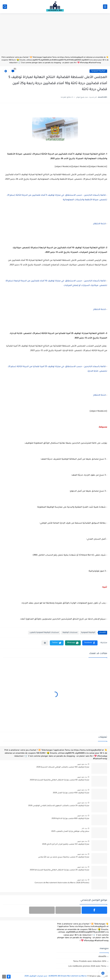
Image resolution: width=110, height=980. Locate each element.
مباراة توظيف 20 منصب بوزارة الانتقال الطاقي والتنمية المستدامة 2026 (60, 870)
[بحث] (5, 7)
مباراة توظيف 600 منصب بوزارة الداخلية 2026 (70, 819)
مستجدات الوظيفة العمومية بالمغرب (44, 633)
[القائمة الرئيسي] (105, 7)
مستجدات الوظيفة (70, 633)
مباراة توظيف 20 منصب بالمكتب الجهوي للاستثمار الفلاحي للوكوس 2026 (59, 806)
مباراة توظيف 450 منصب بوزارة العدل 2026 (71, 793)
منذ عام (84, 828)
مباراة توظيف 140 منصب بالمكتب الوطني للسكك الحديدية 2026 (63, 767)
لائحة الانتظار (99, 224)
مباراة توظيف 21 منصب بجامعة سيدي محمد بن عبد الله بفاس (64, 857)
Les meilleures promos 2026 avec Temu (87, 966)
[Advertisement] (55, 36)
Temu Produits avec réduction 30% (90, 961)
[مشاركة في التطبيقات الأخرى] (45, 643)
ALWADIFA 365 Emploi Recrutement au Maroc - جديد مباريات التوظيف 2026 (56, 976)
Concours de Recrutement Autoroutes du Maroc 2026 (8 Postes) (62, 883)
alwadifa (102, 956)
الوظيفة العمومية (98, 71)
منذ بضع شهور (82, 764)
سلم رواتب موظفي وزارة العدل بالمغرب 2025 (70, 831)
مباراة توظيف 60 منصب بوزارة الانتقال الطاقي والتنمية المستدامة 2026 (60, 780)
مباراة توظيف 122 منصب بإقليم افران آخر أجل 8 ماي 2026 (66, 844)
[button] (90, 643)
